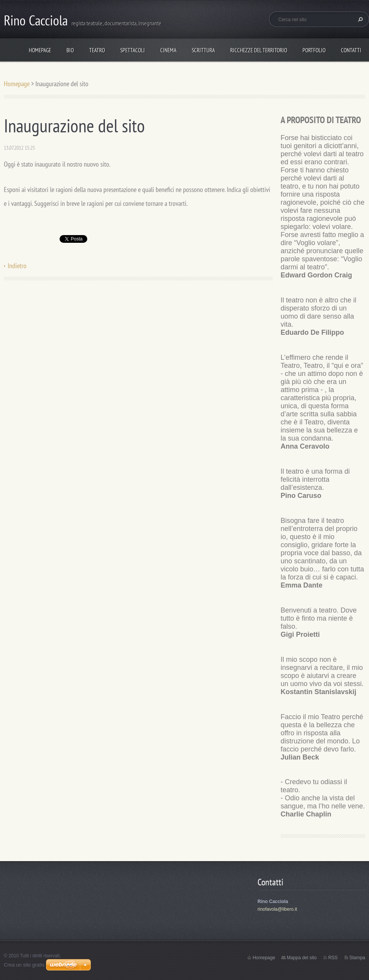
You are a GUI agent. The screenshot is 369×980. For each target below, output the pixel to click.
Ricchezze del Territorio (259, 50)
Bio (70, 50)
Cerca (359, 19)
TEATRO (97, 50)
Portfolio (314, 50)
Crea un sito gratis (24, 965)
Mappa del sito (302, 958)
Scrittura (203, 50)
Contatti (351, 50)
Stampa (357, 958)
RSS (333, 958)
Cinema (168, 50)
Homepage (40, 50)
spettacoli (133, 50)
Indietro (17, 266)
